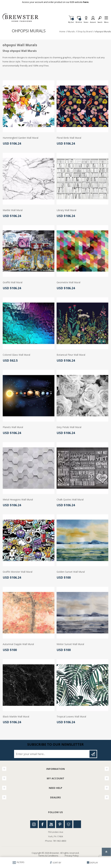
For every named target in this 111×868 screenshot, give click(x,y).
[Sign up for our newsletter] (52, 754)
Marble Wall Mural (13, 210)
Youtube (51, 824)
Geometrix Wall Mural (68, 283)
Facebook (43, 824)
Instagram (34, 824)
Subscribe (93, 754)
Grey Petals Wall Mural (69, 427)
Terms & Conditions (48, 856)
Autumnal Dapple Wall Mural (18, 644)
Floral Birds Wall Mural (69, 138)
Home (62, 31)
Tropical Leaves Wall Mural (71, 717)
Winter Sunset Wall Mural (70, 644)
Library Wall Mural (66, 210)
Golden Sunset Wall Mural (71, 572)
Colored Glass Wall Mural (16, 355)
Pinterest (60, 824)
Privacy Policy (72, 856)
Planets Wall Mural (13, 427)
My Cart (71, 21)
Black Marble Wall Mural (16, 717)
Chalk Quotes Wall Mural (70, 500)
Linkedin (77, 824)
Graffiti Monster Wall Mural (18, 572)
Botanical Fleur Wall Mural (71, 355)
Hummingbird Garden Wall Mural (21, 138)
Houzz (69, 824)
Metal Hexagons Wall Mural (18, 500)
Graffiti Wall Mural (13, 283)
